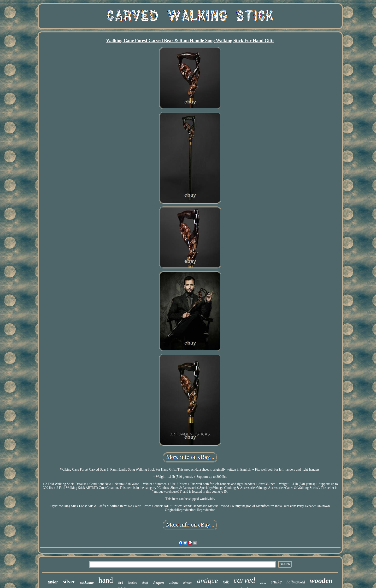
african (188, 583)
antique (208, 581)
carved (244, 580)
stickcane (87, 582)
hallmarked (296, 582)
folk (226, 582)
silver (69, 581)
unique (173, 582)
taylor (53, 582)
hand (106, 580)
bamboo (132, 583)
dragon (158, 582)
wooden (321, 580)
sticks (263, 583)
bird (120, 583)
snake (276, 582)
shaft (145, 583)
